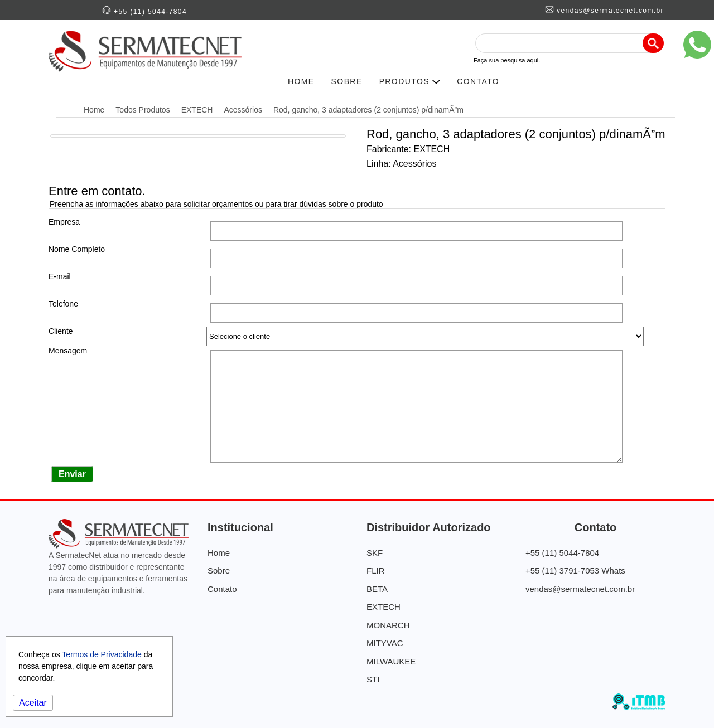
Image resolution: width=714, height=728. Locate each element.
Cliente (61, 331)
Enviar (72, 474)
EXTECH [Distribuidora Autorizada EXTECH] (197, 110)
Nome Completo (77, 249)
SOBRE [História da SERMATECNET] (347, 81)
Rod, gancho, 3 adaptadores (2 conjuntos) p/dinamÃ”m (368, 110)
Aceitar (33, 703)
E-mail (60, 276)
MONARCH (388, 625)
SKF (375, 553)
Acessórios (243, 110)
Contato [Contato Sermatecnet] (222, 589)
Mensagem (68, 351)
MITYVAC (385, 643)
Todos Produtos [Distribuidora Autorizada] (143, 110)
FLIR (376, 571)
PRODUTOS (410, 81)
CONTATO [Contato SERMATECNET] (478, 81)
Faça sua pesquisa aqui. (507, 60)
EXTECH (383, 607)
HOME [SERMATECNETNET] (301, 81)
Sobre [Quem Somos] (219, 571)
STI (373, 679)
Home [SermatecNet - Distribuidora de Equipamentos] (94, 110)
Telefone (63, 304)
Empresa (64, 222)
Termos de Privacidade (103, 654)
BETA (377, 589)
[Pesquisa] (653, 43)
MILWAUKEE (391, 661)
